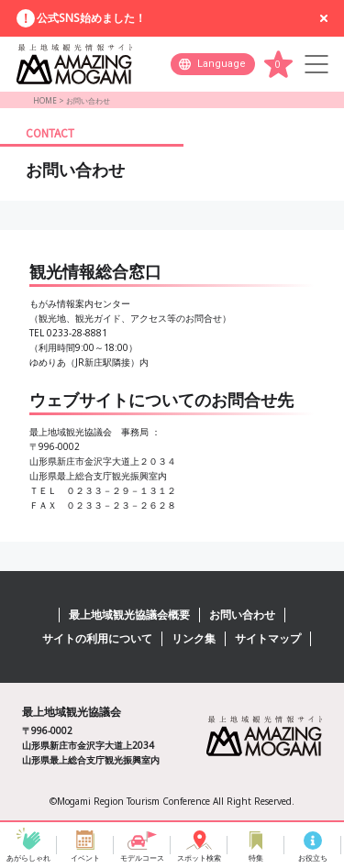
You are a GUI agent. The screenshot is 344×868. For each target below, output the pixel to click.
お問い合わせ (242, 615)
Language (222, 64)
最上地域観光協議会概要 (129, 615)
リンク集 (194, 638)
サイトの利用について (97, 638)
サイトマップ (268, 638)
